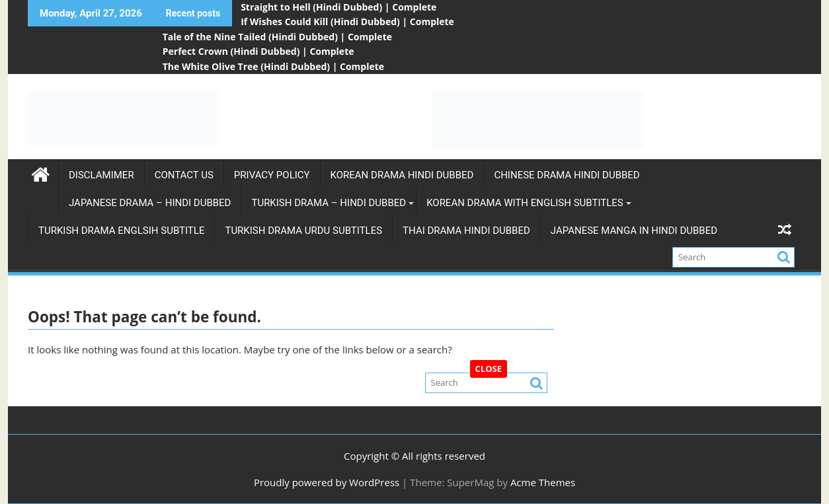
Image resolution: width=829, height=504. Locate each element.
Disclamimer (101, 175)
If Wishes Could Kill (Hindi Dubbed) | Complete (347, 21)
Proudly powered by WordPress (327, 482)
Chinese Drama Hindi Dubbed (567, 175)
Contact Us (184, 175)
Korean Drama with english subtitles (525, 203)
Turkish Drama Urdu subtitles (303, 231)
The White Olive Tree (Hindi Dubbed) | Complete (273, 66)
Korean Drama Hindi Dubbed (402, 175)
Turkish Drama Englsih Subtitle (121, 231)
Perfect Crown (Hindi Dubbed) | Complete (258, 51)
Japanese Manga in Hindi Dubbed (634, 231)
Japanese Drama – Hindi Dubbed (150, 203)
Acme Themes (543, 482)
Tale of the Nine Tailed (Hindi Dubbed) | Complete (277, 37)
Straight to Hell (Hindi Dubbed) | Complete (338, 7)
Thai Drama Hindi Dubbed (466, 231)
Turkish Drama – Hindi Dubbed (329, 203)
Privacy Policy (272, 175)
